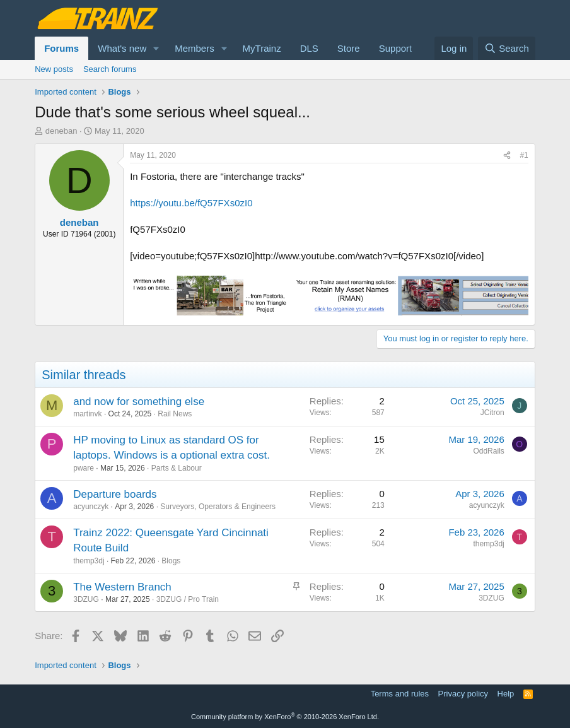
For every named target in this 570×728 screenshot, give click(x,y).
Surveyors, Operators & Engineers (218, 507)
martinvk (87, 414)
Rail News (175, 414)
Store (349, 48)
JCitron (492, 413)
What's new (122, 48)
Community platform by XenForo (285, 717)
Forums (61, 48)
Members (195, 48)
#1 (524, 155)
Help (506, 694)
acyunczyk (91, 507)
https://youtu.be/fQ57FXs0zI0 (191, 203)
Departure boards (115, 494)
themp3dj (89, 561)
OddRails (488, 451)
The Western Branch (122, 587)
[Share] (507, 156)
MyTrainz (262, 48)
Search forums (110, 69)
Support (396, 48)
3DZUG (86, 599)
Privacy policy (463, 694)
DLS (309, 48)
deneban (61, 131)
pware (84, 468)
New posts (54, 69)
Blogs (171, 561)
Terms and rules (400, 694)
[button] (156, 48)
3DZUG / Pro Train (188, 599)
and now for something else (139, 402)
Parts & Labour (177, 468)
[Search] (507, 48)
